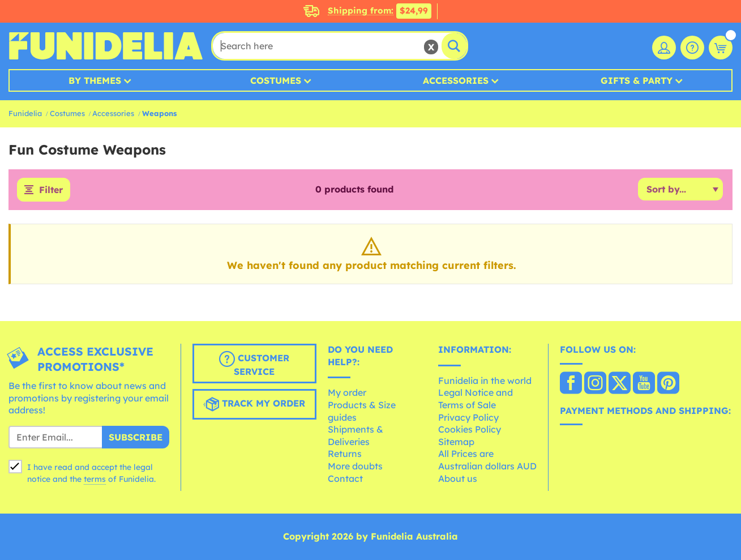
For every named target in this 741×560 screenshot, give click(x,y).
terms (95, 479)
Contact (345, 478)
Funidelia (25, 113)
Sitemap (456, 442)
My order (347, 392)
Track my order (254, 404)
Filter (51, 190)
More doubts (355, 466)
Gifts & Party (637, 80)
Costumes (276, 80)
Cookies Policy (470, 429)
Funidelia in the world (485, 381)
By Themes (95, 80)
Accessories (456, 80)
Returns (345, 454)
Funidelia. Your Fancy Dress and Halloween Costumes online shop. (106, 46)
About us (458, 478)
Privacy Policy (468, 417)
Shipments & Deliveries (355, 435)
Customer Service (254, 364)
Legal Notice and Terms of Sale (476, 399)
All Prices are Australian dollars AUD (487, 460)
